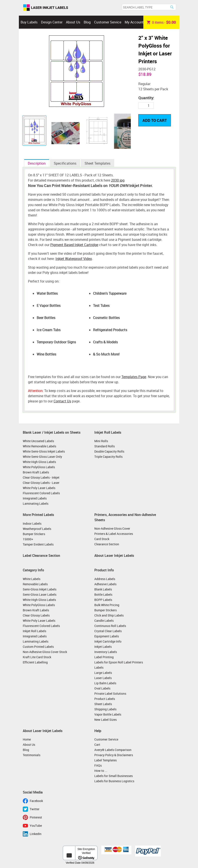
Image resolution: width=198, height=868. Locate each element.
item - (161, 22)
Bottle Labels (103, 594)
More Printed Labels (38, 515)
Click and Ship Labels (109, 615)
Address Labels (105, 579)
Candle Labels (104, 621)
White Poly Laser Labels (39, 488)
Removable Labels (35, 584)
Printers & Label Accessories (114, 534)
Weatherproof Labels (37, 529)
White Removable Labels (39, 446)
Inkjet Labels (103, 647)
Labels (99, 667)
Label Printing (104, 657)
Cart (97, 745)
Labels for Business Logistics (114, 781)
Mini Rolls (101, 441)
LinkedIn (36, 834)
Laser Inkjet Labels (46, 8)
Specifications (65, 163)
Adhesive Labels (105, 584)
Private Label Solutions (110, 694)
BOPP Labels (103, 600)
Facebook (36, 801)
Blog (87, 22)
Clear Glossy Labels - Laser (41, 483)
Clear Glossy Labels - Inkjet (41, 477)
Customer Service (108, 22)
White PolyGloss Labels (39, 467)
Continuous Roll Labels (110, 626)
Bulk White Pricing (107, 605)
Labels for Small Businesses (114, 776)
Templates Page (134, 377)
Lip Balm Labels (105, 683)
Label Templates (106, 760)
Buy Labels (29, 22)
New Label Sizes (106, 720)
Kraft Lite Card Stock (37, 657)
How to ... (101, 771)
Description (37, 163)
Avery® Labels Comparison (113, 750)
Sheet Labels (103, 704)
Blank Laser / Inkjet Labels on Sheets (52, 432)
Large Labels (103, 673)
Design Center (52, 22)
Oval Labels (102, 688)
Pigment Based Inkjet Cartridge (74, 245)
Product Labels (105, 699)
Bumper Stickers (34, 534)
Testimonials (32, 755)
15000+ (28, 539)
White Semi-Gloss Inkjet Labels (44, 451)
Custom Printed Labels (38, 647)
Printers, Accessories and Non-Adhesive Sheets (125, 517)
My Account (134, 22)
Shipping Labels (105, 709)
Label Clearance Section (41, 556)
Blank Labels (103, 589)
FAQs (98, 765)
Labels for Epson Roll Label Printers (119, 662)
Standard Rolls (105, 446)
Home (27, 739)
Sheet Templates (97, 163)
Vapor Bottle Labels (108, 714)
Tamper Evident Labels (38, 544)
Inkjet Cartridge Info (108, 641)
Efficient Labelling (35, 662)
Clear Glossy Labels (36, 615)
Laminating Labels (36, 503)
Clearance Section (107, 544)
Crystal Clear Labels (108, 631)
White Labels (32, 579)
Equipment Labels (107, 636)
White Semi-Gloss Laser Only (42, 457)
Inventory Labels (106, 652)
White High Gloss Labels (39, 462)
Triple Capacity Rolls (108, 457)
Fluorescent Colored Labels (41, 493)
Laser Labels (103, 678)
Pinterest (36, 817)
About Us (73, 22)
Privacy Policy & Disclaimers (114, 755)
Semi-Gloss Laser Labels (40, 594)
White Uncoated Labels (38, 441)
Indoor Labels (32, 523)
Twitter (35, 809)
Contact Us (62, 401)
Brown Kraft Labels (36, 472)
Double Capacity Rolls (109, 451)
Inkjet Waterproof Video (74, 259)
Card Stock (102, 539)
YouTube (36, 826)
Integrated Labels (35, 498)
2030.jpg (118, 180)
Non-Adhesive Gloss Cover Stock (45, 652)
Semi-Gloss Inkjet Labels (40, 589)
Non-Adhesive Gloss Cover (112, 528)
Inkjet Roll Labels (108, 432)
